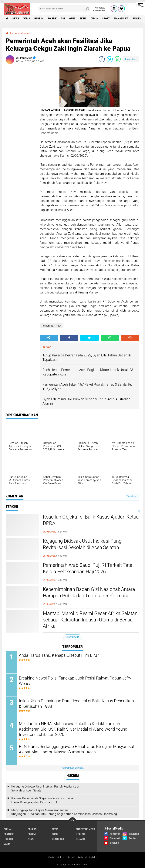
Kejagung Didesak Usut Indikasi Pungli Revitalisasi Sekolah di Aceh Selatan (83, 544)
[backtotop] (72, 821)
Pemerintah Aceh (20, 33)
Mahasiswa (121, 18)
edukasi (33, 829)
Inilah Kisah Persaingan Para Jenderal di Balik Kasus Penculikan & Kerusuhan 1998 (76, 704)
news (16, 18)
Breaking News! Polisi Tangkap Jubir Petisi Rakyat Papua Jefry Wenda (75, 681)
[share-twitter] (110, 59)
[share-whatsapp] (118, 59)
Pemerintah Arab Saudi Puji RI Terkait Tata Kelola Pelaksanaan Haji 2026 (88, 568)
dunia (94, 18)
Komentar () (131, 59)
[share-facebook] (102, 59)
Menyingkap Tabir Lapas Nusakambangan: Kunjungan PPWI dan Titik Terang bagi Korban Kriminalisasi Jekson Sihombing (64, 812)
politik (52, 18)
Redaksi (82, 857)
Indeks (93, 857)
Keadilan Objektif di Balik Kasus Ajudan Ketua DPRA (91, 520)
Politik (71, 857)
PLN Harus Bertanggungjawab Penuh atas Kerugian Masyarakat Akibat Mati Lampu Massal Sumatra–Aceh (77, 749)
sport (106, 18)
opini (72, 18)
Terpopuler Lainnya (72, 768)
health (80, 834)
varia (27, 18)
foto (55, 834)
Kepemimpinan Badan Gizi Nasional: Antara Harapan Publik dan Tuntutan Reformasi (89, 592)
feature (9, 834)
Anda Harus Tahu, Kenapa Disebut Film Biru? (59, 655)
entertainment (86, 829)
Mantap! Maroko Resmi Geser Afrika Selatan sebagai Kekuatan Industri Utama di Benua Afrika (90, 620)
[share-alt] (49, 338)
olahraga (58, 839)
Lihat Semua (72, 637)
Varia (51, 857)
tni (63, 18)
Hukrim (61, 857)
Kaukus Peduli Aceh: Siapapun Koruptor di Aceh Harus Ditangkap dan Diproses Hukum (43, 800)
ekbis (83, 18)
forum (32, 834)
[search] (64, 9)
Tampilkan (132, 496)
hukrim (39, 18)
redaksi (81, 839)
